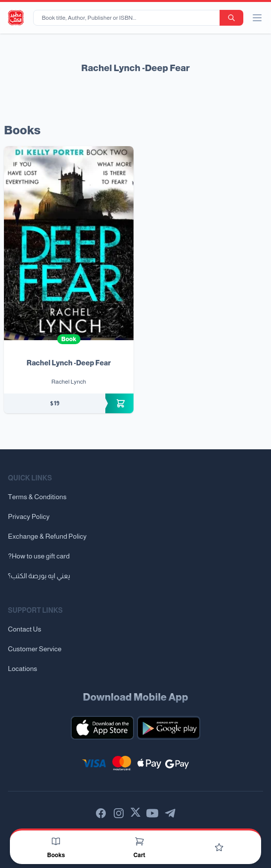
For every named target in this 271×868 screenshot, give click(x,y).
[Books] (56, 841)
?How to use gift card (39, 556)
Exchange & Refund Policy (47, 536)
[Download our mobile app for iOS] (102, 728)
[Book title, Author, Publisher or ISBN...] (128, 18)
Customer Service (35, 649)
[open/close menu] (257, 18)
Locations (23, 669)
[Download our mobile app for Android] (169, 728)
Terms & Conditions (37, 497)
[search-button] (231, 18)
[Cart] (139, 841)
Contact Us (24, 629)
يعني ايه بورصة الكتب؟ (39, 576)
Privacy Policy (29, 516)
